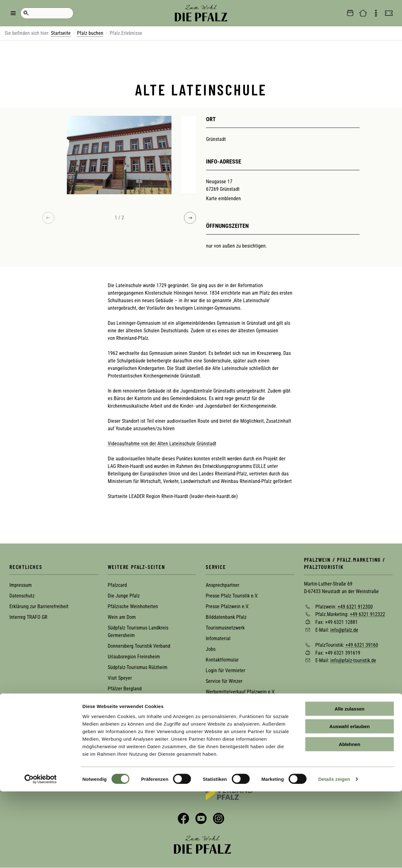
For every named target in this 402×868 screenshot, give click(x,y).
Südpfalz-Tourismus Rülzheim (138, 667)
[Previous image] (48, 218)
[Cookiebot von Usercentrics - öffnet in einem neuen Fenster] (41, 856)
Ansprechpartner (223, 585)
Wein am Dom (122, 617)
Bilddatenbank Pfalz (226, 617)
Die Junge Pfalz (124, 596)
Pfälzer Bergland (125, 689)
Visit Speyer (120, 678)
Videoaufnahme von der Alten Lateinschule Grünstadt (162, 444)
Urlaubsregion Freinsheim (134, 657)
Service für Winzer (224, 681)
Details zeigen (334, 856)
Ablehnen (350, 820)
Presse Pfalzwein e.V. (227, 606)
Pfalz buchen (90, 33)
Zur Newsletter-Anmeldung (46, 756)
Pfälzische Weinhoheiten (133, 606)
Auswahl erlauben (350, 803)
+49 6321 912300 (355, 606)
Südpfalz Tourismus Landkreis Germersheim (138, 632)
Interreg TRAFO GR (28, 617)
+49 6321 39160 (362, 645)
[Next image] (190, 218)
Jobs (211, 649)
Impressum (21, 585)
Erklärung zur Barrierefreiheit (39, 606)
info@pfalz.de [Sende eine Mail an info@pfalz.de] (344, 630)
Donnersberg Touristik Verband (139, 646)
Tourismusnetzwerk (225, 628)
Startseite (61, 33)
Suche (26, 13)
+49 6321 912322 (367, 614)
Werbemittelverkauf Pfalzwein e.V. (240, 692)
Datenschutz (22, 596)
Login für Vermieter (225, 670)
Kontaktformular (222, 660)
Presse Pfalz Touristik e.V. (232, 596)
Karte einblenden (223, 198)
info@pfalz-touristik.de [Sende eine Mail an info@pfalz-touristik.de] (353, 660)
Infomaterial (218, 638)
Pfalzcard (117, 585)
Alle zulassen (349, 785)
